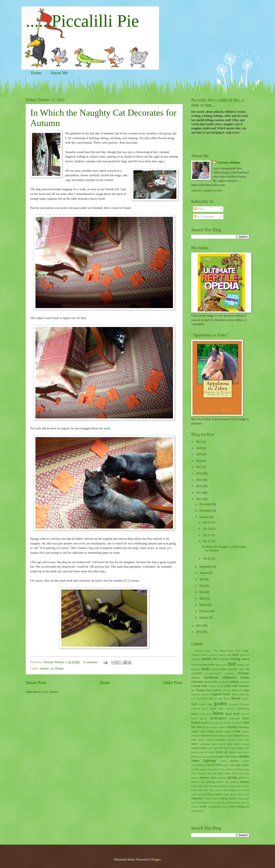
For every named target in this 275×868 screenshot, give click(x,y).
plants (232, 752)
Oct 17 (207, 535)
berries (218, 665)
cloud (207, 682)
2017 (199, 467)
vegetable (197, 798)
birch (225, 665)
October (205, 517)
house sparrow (199, 718)
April (203, 598)
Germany (245, 704)
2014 (199, 486)
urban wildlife (214, 794)
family (227, 694)
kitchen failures (218, 727)
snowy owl (238, 773)
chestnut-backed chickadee (220, 673)
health (202, 714)
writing (240, 806)
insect (246, 718)
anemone (222, 655)
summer (244, 782)
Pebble (219, 752)
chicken (195, 678)
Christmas (197, 682)
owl (247, 748)
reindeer (234, 761)
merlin (215, 736)
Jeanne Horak (231, 723)
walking (223, 798)
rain (227, 756)
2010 (199, 632)
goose (205, 708)
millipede (238, 736)
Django (59, 668)
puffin (211, 757)
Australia (196, 659)
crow (235, 686)
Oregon (233, 748)
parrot (211, 752)
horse (218, 713)
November (206, 511)
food (194, 704)
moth (194, 740)
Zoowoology (197, 811)
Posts (199, 209)
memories (206, 736)
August (204, 573)
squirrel (242, 778)
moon (247, 736)
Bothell (215, 669)
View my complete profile (207, 191)
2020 (199, 448)
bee (205, 665)
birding (240, 665)
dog (208, 690)
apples (243, 655)
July (202, 579)
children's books (236, 677)
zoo (247, 807)
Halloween (243, 708)
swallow (231, 786)
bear (201, 665)
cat (52, 668)
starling (210, 782)
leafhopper (244, 727)
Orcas (226, 748)
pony (194, 757)
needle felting (199, 748)
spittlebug (222, 778)
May (202, 592)
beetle (211, 665)
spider (213, 778)
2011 (199, 626)
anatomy (212, 655)
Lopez (228, 731)
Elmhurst (206, 694)
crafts (228, 686)
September (206, 567)
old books (218, 748)
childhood (211, 677)
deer (193, 690)
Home (36, 73)
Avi (215, 659)
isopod (204, 723)
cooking (234, 682)
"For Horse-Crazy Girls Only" (231, 651)
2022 (199, 442)
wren (232, 806)
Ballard (245, 659)
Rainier (234, 757)
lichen (194, 731)
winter (203, 806)
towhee (226, 790)
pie (226, 752)
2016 (199, 474)
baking (235, 659)
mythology (205, 744)
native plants (226, 744)
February (205, 611)
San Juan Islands (240, 765)
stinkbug (234, 782)
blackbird (196, 669)
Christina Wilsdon (229, 163)
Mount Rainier (206, 740)
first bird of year (213, 699)
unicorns (201, 794)
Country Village (216, 686)
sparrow (204, 778)
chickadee (243, 673)
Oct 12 (207, 541)
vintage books (211, 798)
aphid (235, 655)
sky (209, 773)
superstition (203, 786)
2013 (199, 493)
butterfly (233, 669)
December (206, 504)
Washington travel (205, 803)
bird (232, 664)
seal (234, 769)
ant (229, 655)
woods (225, 807)
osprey (241, 748)
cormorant (244, 682)
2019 (199, 454)
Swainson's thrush (218, 786)
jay (222, 723)
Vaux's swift (243, 794)
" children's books (201, 651)
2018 (199, 461)
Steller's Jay (222, 782)
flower (236, 698)
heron (209, 714)
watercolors (220, 803)
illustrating (234, 718)
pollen (246, 752)
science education (208, 769)
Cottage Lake (199, 686)
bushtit (223, 669)
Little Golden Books (211, 731)
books (206, 669)
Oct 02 (207, 559)
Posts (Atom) (50, 692)
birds (247, 665)
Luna (236, 731)
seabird (228, 769)
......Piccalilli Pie (82, 21)
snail (221, 773)
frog (210, 704)
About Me (59, 73)
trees (239, 790)
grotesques (231, 708)
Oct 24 (207, 529)
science (195, 769)
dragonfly (217, 690)
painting (195, 752)
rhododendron (198, 765)
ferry (193, 699)
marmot (246, 731)
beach (194, 665)
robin (218, 765)
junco (241, 723)
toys (233, 790)
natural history (242, 744)
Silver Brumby (199, 773)
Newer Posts (36, 683)
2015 (199, 480)
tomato (219, 790)
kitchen (206, 727)
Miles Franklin (225, 736)
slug (214, 773)
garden (220, 703)
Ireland (195, 723)
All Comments (204, 217)
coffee (215, 682)
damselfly (244, 686)
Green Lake (217, 708)
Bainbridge (224, 659)
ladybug (232, 727)
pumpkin (219, 757)
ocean (209, 748)
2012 (199, 499)
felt (242, 694)
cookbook (223, 682)
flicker (227, 699)
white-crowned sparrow (238, 803)
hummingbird (218, 718)
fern (247, 694)
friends (202, 704)
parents (204, 752)
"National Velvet (199, 655)
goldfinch (196, 708)
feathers (236, 694)
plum (239, 752)
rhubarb (210, 765)
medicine (196, 736)
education (196, 694)
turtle (194, 794)
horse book (233, 714)
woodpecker (215, 807)
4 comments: (91, 662)
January (204, 618)
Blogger (156, 860)
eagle (246, 690)
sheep (247, 769)
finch (199, 699)
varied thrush (230, 794)
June (202, 586)
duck (234, 690)
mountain (220, 740)
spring (232, 777)
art (248, 655)
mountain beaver (236, 740)
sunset (194, 786)
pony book (202, 757)
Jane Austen (214, 723)
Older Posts (173, 683)
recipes (223, 761)
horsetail (245, 714)
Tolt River (209, 790)
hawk (194, 714)
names (215, 744)
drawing (227, 690)
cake (241, 669)
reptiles (246, 761)
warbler (233, 798)
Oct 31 (207, 522)
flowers (246, 699)
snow (228, 773)
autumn (44, 668)
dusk (240, 690)
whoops (195, 807)
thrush (239, 786)
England (217, 694)
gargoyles (234, 704)
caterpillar (197, 673)
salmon (226, 765)
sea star (221, 769)
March (204, 605)
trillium (246, 790)
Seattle (240, 769)
